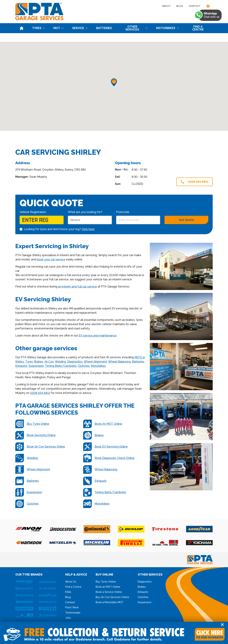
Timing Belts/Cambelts (61, 366)
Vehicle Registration (33, 212)
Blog (180, 6)
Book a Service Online (109, 592)
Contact (195, 6)
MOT (59, 28)
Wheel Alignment (95, 362)
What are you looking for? (85, 212)
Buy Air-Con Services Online (112, 597)
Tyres (38, 28)
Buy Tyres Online (32, 424)
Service (80, 28)
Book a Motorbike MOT (110, 602)
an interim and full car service (77, 287)
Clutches (84, 366)
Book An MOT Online (103, 424)
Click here (88, 229)
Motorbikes (168, 28)
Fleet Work (72, 607)
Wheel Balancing (119, 362)
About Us (71, 582)
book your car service (51, 259)
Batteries (104, 28)
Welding (60, 362)
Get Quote (186, 220)
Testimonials (73, 613)
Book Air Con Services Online (40, 447)
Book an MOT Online (108, 587)
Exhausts (21, 366)
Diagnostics (75, 362)
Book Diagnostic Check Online (109, 458)
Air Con (49, 362)
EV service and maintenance (98, 336)
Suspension (36, 366)
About (166, 6)
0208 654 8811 (195, 182)
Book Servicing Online (35, 435)
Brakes (39, 362)
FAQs (68, 592)
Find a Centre (198, 28)
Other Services (137, 28)
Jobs (68, 618)
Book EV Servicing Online (105, 447)
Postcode (123, 212)
